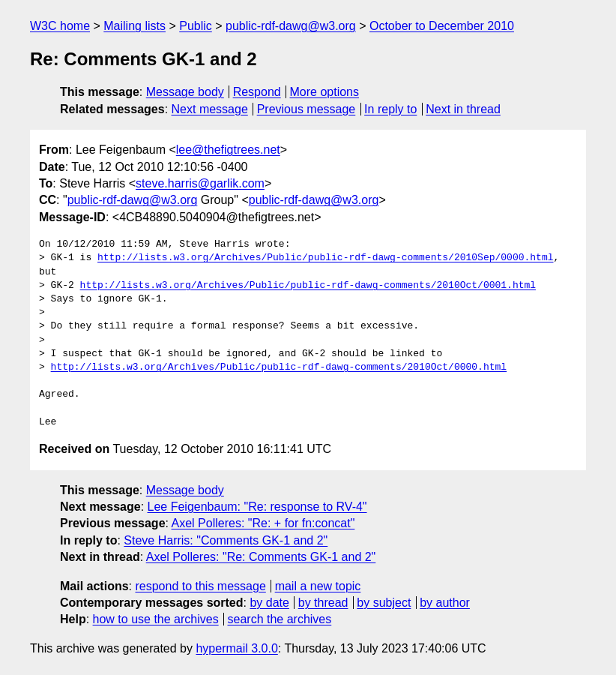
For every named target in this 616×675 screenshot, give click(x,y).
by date (269, 603)
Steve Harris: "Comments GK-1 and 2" (226, 540)
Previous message (307, 109)
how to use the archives (156, 619)
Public (196, 26)
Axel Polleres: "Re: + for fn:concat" (263, 523)
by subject (384, 603)
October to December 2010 (442, 26)
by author (445, 603)
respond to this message (200, 586)
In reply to (390, 109)
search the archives (280, 619)
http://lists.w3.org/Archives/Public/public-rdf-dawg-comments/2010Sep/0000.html (325, 258)
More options (325, 92)
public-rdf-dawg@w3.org (291, 26)
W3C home (60, 26)
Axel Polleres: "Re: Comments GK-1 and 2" (261, 557)
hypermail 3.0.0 (236, 648)
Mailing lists (135, 26)
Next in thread (463, 109)
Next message (210, 109)
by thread (323, 603)
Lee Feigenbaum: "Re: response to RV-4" (257, 507)
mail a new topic (318, 586)
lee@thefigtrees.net (228, 150)
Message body (185, 92)
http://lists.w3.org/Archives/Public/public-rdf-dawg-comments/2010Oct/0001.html (308, 286)
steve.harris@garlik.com (200, 183)
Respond (257, 92)
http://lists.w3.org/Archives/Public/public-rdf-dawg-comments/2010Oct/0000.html (279, 367)
